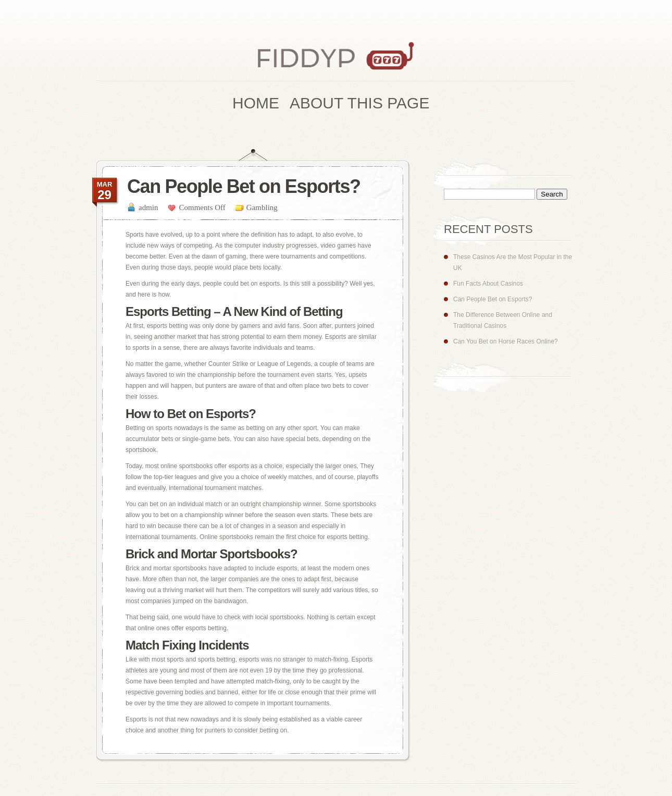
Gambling (262, 207)
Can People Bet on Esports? (493, 299)
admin (148, 207)
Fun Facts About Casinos (488, 284)
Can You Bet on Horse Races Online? (506, 341)
